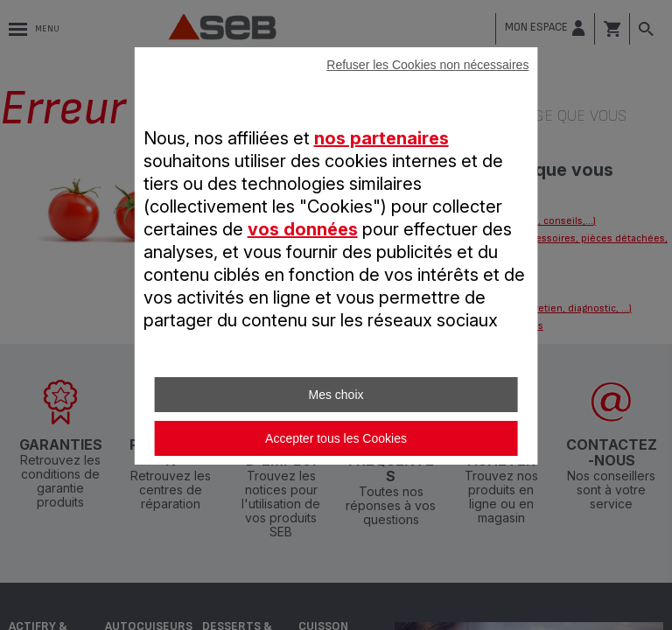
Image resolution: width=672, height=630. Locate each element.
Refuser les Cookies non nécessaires (427, 65)
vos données (303, 229)
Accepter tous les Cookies (336, 438)
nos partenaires (381, 138)
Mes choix (336, 395)
